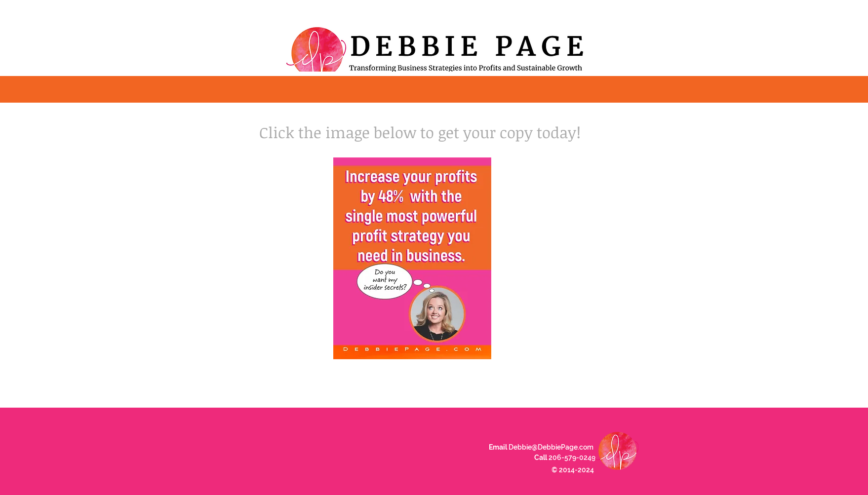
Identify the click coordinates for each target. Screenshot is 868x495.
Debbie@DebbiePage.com (551, 447)
